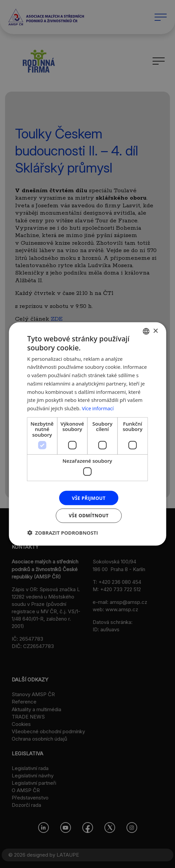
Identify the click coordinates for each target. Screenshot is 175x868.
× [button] (155, 331)
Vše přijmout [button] (89, 498)
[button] (63, 533)
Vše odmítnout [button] (89, 516)
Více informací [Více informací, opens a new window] (99, 408)
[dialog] (87, 434)
